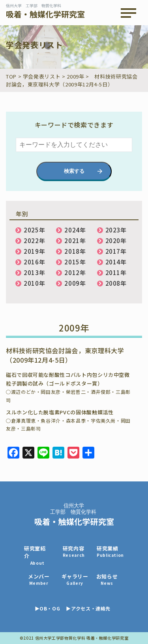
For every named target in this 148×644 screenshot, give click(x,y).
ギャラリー (75, 579)
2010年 (34, 283)
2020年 (116, 241)
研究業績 (110, 551)
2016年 (34, 262)
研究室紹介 (37, 555)
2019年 (34, 251)
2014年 (116, 262)
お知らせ (107, 579)
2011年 (116, 272)
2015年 (75, 262)
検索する (74, 171)
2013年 (34, 272)
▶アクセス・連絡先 (88, 608)
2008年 (116, 283)
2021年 (75, 241)
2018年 (75, 251)
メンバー (39, 579)
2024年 (75, 230)
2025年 (34, 230)
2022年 (34, 241)
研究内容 (74, 551)
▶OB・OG (48, 608)
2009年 (75, 283)
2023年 (116, 230)
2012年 (75, 272)
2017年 (116, 251)
